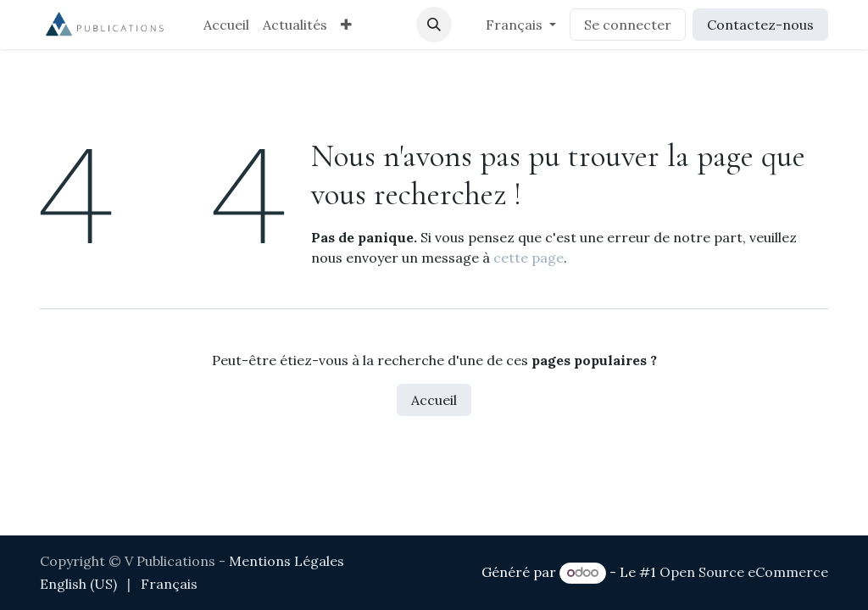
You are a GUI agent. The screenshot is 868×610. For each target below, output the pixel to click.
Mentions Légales (287, 561)
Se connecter (628, 25)
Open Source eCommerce (744, 572)
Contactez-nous (760, 25)
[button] (434, 25)
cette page (529, 258)
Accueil (434, 400)
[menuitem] (226, 25)
